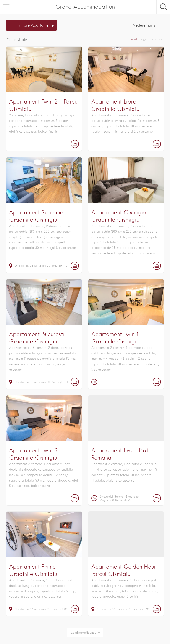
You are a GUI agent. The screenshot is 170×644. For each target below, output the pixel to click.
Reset (134, 39)
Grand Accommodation (85, 7)
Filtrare (35, 25)
